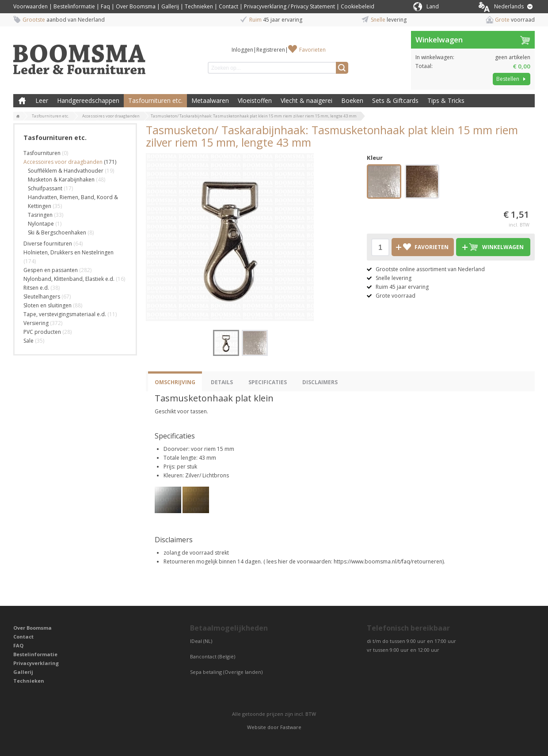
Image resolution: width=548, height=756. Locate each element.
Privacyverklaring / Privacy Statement (289, 6)
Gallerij (170, 6)
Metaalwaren (210, 100)
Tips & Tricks (446, 100)
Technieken (199, 6)
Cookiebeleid (358, 6)
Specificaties (268, 382)
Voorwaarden (30, 6)
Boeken (352, 100)
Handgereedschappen (88, 100)
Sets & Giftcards (395, 100)
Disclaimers (320, 382)
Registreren (271, 50)
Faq (105, 6)
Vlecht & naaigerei (306, 100)
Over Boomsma (136, 6)
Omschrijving (175, 382)
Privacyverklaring (36, 663)
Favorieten (312, 50)
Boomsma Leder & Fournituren (22, 101)
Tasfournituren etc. (155, 100)
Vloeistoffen (255, 100)
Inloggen (242, 50)
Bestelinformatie (74, 6)
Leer (42, 100)
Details (222, 382)
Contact (228, 6)
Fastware (291, 727)
